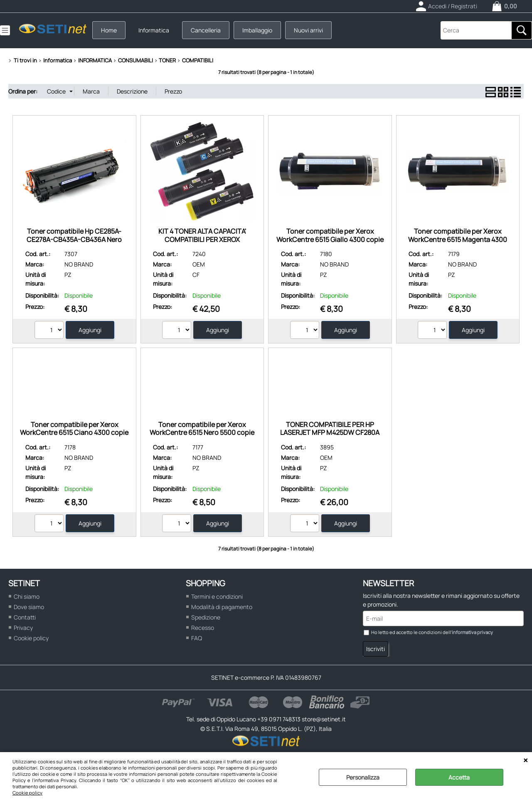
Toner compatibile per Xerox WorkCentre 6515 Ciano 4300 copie (74, 428)
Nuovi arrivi (308, 30)
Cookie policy (27, 793)
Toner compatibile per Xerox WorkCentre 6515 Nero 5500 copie (202, 428)
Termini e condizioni (217, 596)
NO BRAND (79, 264)
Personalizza (363, 777)
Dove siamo (29, 607)
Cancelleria (206, 30)
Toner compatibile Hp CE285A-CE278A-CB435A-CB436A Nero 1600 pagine (74, 239)
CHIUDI (526, 760)
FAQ (197, 638)
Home (109, 30)
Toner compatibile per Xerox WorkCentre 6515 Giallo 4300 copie (330, 235)
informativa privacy (472, 632)
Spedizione (206, 617)
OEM (199, 264)
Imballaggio (257, 30)
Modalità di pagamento (222, 607)
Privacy (23, 628)
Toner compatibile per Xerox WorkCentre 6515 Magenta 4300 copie (458, 239)
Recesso (203, 628)
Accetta (459, 777)
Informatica (154, 30)
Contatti (25, 617)
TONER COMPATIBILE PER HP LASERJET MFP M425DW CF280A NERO (330, 433)
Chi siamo (27, 596)
